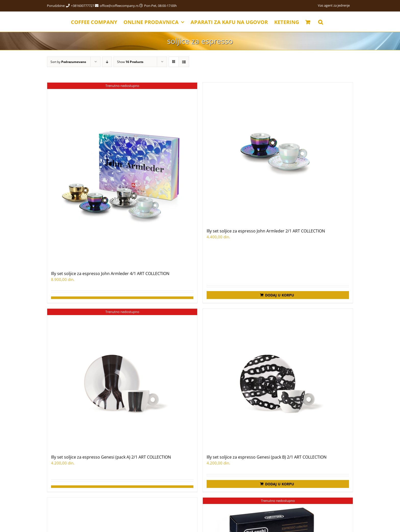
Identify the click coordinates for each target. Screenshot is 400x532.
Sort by (68, 62)
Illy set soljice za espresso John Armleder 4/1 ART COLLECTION (110, 274)
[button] (321, 22)
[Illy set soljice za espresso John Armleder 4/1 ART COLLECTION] (122, 174)
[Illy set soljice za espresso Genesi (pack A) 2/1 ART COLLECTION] (122, 379)
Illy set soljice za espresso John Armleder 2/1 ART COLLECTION (266, 231)
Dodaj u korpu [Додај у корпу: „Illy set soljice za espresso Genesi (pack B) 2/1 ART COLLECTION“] (280, 484)
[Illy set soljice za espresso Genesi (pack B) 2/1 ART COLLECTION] (278, 379)
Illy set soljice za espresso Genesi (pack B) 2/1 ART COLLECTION (267, 457)
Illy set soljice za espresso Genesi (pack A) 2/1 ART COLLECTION (111, 457)
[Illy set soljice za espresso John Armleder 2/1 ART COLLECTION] (278, 153)
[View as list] (184, 62)
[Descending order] (107, 62)
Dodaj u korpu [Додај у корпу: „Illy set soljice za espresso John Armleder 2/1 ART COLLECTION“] (280, 295)
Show (130, 62)
